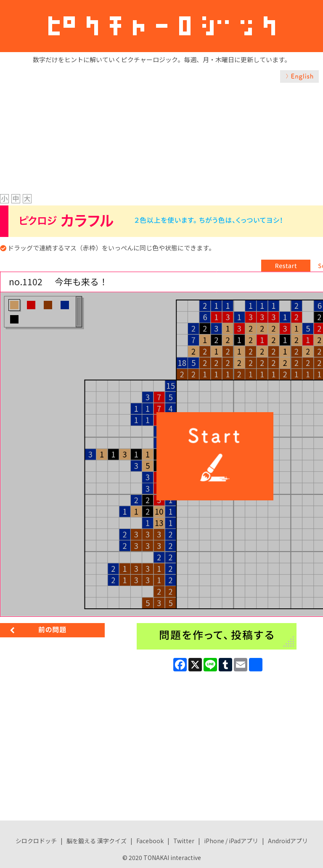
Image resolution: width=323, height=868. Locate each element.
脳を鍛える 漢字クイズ (97, 841)
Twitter (184, 841)
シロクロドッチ (36, 841)
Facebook (150, 841)
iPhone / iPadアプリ (231, 841)
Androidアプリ (288, 841)
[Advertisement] (161, 146)
